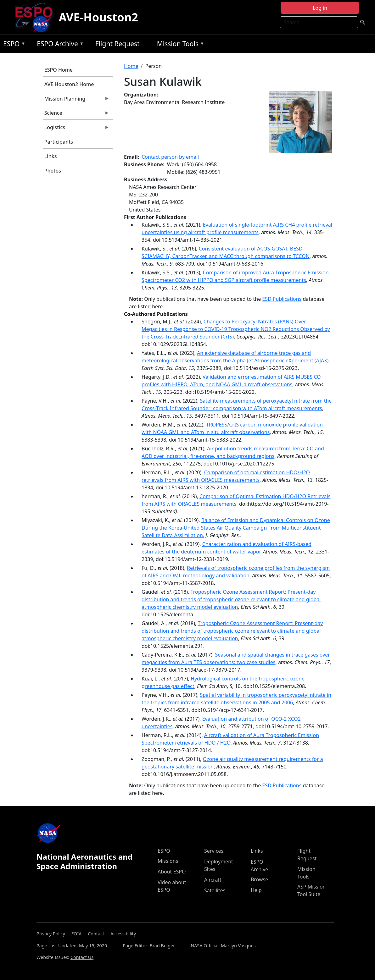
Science (76, 114)
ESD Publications (282, 299)
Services (214, 851)
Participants (59, 142)
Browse (259, 879)
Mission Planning (76, 100)
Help (256, 890)
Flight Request (118, 44)
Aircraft (213, 880)
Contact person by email (170, 157)
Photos (53, 171)
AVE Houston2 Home (69, 84)
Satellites (215, 890)
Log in (320, 8)
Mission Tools (179, 45)
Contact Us (82, 957)
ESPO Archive (59, 45)
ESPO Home (59, 70)
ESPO (13, 45)
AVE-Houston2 (98, 17)
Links (51, 156)
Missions (168, 861)
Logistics (76, 129)
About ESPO (172, 872)
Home (131, 66)
